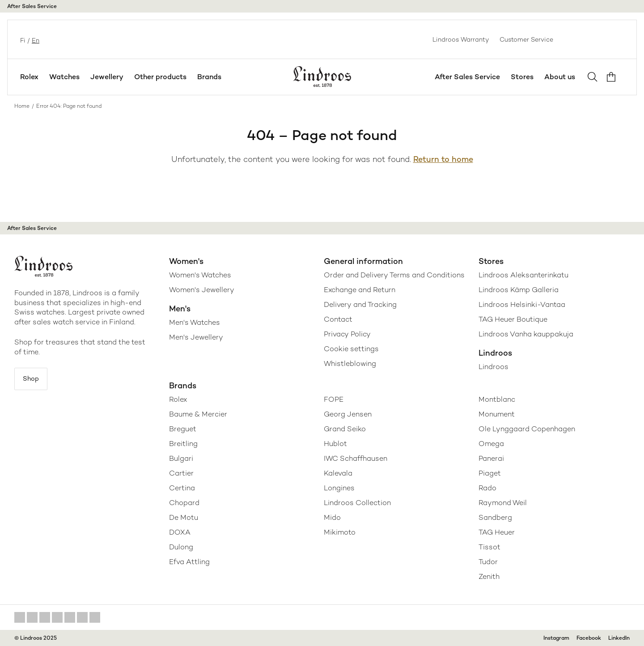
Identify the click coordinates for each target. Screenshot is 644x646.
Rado (487, 488)
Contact (338, 319)
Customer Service (526, 39)
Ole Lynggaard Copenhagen (527, 429)
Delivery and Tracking (360, 304)
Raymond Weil (503, 503)
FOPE (334, 399)
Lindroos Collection (357, 503)
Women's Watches (200, 275)
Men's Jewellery (196, 337)
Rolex (29, 77)
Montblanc (497, 399)
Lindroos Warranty (461, 39)
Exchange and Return (360, 290)
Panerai (491, 458)
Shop (34, 380)
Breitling (183, 444)
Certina (182, 488)
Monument (497, 414)
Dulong (181, 547)
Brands (209, 77)
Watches (64, 77)
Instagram (556, 638)
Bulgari (181, 458)
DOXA (180, 532)
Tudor (488, 562)
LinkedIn (619, 638)
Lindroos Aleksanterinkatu (523, 275)
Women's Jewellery (202, 290)
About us (560, 77)
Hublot (335, 444)
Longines (339, 488)
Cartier (181, 473)
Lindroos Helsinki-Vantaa (522, 304)
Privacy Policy (347, 334)
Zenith (489, 576)
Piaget (490, 473)
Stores (522, 77)
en (35, 39)
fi (22, 39)
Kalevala (338, 473)
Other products (160, 77)
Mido (332, 517)
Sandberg (495, 517)
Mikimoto (340, 532)
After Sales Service (32, 6)
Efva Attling (189, 562)
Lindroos (494, 367)
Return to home (443, 159)
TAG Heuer (497, 532)
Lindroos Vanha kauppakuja (526, 334)
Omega (491, 444)
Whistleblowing (350, 363)
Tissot (489, 547)
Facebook (589, 638)
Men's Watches (195, 322)
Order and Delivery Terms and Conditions (394, 275)
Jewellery (107, 77)
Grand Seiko (345, 429)
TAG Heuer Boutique (513, 319)
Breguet (183, 429)
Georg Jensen (348, 414)
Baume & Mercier (198, 414)
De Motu (184, 517)
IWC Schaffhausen (356, 458)
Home (22, 106)
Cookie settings (351, 349)
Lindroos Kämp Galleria (519, 290)
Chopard (184, 503)
